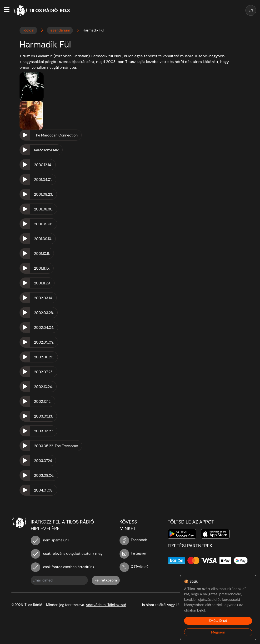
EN (251, 10)
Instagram (133, 553)
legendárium (60, 30)
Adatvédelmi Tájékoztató (106, 605)
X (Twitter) (134, 567)
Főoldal (28, 30)
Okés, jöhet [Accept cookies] (218, 621)
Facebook (133, 540)
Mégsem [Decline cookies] (218, 632)
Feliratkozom (106, 580)
